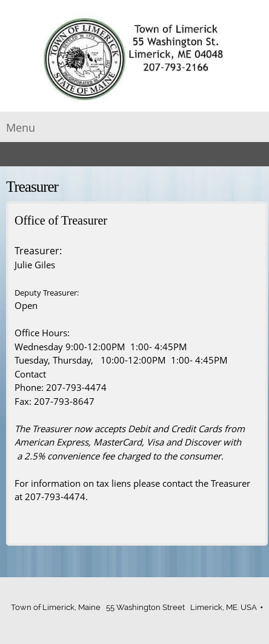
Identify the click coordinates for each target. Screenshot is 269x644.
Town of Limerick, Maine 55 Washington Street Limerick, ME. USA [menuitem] (134, 607)
